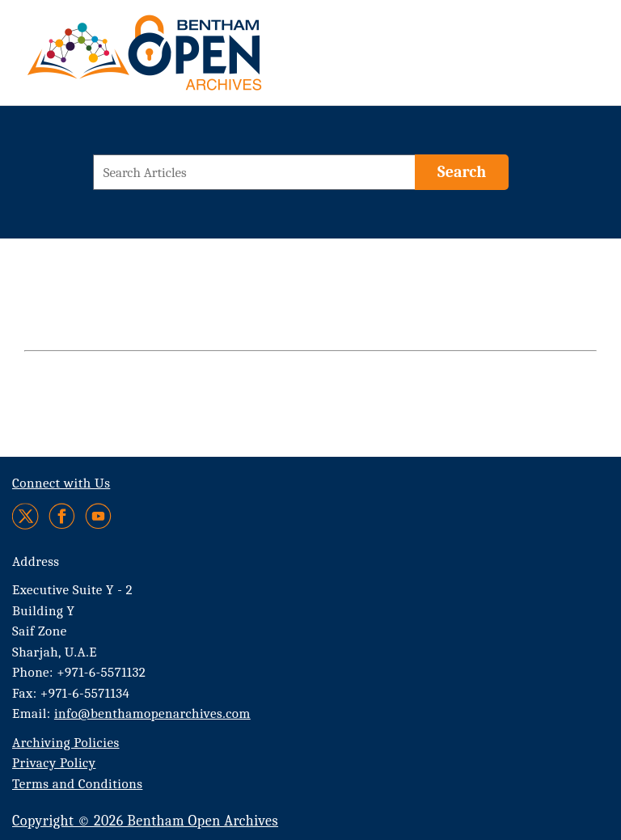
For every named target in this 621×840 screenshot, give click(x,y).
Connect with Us (61, 483)
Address (36, 561)
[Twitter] (26, 516)
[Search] (462, 172)
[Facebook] (62, 516)
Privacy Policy (54, 763)
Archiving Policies (66, 743)
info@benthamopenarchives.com (152, 713)
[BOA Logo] (192, 59)
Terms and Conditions (77, 784)
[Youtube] (98, 516)
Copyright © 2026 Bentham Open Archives (145, 821)
